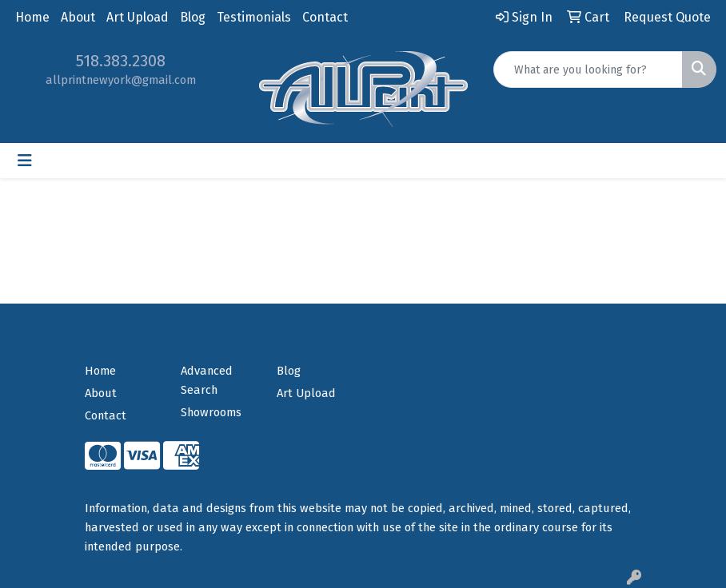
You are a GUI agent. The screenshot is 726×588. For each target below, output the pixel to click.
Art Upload (138, 17)
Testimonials (254, 17)
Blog (193, 17)
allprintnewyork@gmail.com (121, 80)
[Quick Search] (588, 70)
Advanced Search (207, 380)
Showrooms (211, 412)
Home (32, 17)
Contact (325, 17)
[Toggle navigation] (25, 161)
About (78, 17)
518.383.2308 (121, 61)
